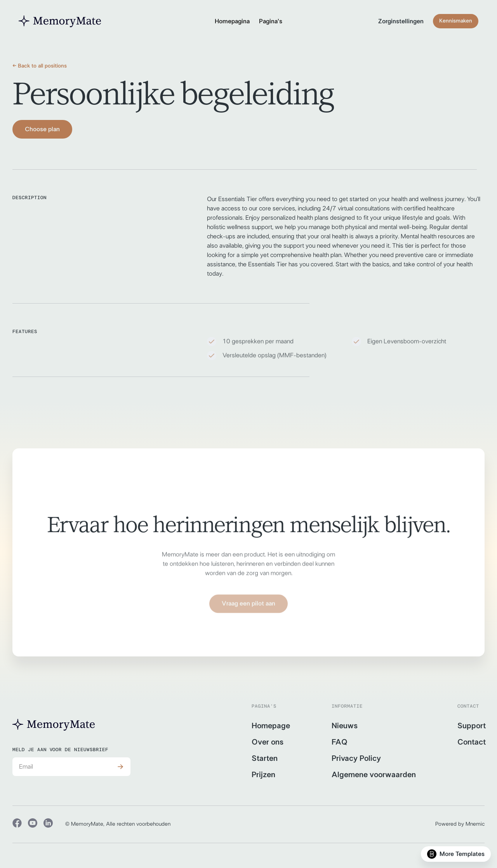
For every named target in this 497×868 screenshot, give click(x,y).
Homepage (271, 726)
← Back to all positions (40, 66)
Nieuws (345, 726)
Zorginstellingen (401, 21)
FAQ (340, 742)
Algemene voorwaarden (374, 775)
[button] (271, 21)
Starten (265, 759)
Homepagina (232, 21)
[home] (60, 21)
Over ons (268, 742)
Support (472, 726)
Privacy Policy (356, 759)
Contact (472, 742)
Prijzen (263, 775)
